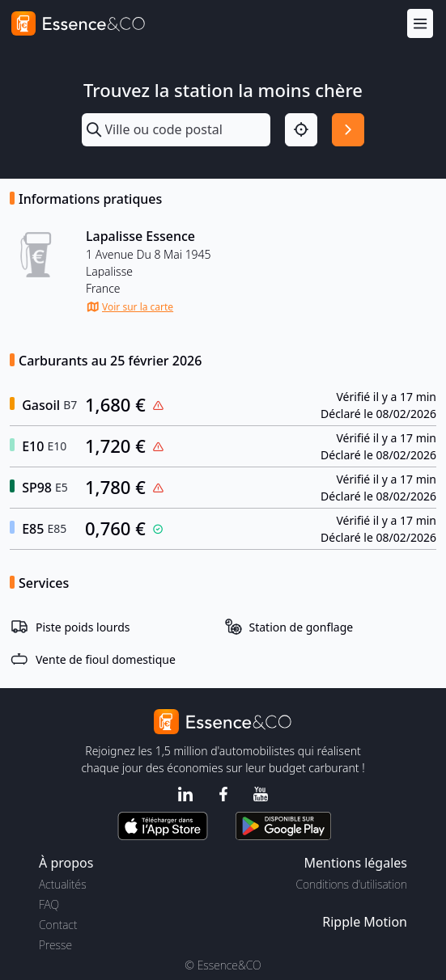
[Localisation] (301, 129)
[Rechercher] (348, 129)
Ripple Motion (365, 922)
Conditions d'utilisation (351, 884)
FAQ (49, 904)
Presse (55, 945)
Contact (58, 925)
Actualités (63, 884)
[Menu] (420, 24)
